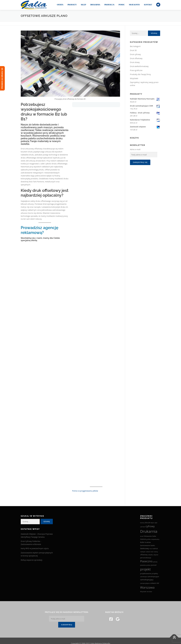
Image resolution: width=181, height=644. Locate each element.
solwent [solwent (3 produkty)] (153, 583)
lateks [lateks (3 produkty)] (153, 545)
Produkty (72, 5)
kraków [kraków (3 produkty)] (148, 542)
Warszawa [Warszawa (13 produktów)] (147, 587)
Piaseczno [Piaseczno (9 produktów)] (146, 561)
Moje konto (134, 5)
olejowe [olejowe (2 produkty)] (156, 555)
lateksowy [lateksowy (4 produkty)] (145, 548)
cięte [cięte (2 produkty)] (156, 523)
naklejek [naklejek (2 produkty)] (143, 552)
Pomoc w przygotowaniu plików (85, 491)
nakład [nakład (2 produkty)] (148, 552)
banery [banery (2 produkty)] (142, 523)
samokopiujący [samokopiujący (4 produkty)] (147, 580)
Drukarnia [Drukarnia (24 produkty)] (149, 531)
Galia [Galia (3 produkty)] (154, 536)
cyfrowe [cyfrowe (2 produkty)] (143, 527)
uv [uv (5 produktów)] (158, 583)
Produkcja (109, 5)
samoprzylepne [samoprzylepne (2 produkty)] (145, 583)
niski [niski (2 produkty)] (152, 552)
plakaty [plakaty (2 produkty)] (155, 562)
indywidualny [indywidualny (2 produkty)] (155, 539)
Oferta (60, 5)
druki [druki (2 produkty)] (142, 536)
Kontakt (148, 5)
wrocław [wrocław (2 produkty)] (149, 592)
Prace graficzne (136, 70)
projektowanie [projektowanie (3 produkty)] (146, 573)
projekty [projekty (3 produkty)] (155, 573)
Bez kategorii (135, 46)
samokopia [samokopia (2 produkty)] (144, 577)
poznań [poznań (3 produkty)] (154, 565)
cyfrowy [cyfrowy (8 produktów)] (150, 526)
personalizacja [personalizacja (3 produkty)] (146, 558)
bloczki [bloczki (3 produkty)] (148, 523)
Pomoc (122, 5)
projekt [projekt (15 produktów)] (145, 569)
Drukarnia (95, 5)
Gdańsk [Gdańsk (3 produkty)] (143, 539)
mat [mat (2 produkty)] (151, 549)
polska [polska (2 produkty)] (148, 565)
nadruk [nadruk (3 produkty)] (155, 548)
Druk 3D (133, 50)
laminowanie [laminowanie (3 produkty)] (145, 545)
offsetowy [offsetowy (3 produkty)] (144, 555)
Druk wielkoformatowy (139, 66)
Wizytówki (134, 78)
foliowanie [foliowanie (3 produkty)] (148, 536)
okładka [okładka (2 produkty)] (151, 555)
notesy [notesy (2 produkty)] (156, 552)
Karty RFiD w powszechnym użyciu (35, 548)
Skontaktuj (26, 238)
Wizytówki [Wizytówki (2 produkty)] (143, 592)
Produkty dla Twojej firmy (140, 74)
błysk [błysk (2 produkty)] (152, 523)
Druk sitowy (135, 62)
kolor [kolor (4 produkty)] (142, 542)
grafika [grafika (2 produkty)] (149, 539)
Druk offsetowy (136, 58)
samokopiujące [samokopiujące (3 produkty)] (153, 576)
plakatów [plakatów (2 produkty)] (143, 565)
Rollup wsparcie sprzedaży (32, 560)
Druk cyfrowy (135, 54)
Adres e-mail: (135, 149)
